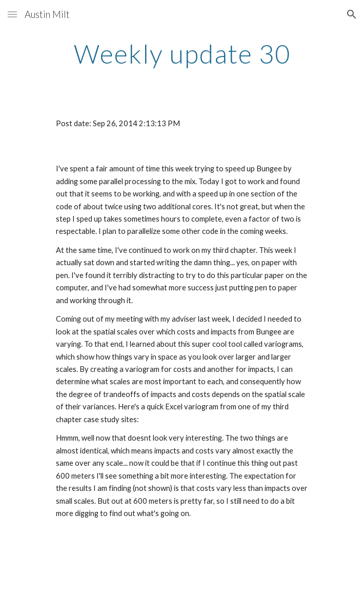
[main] (182, 54)
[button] (12, 14)
